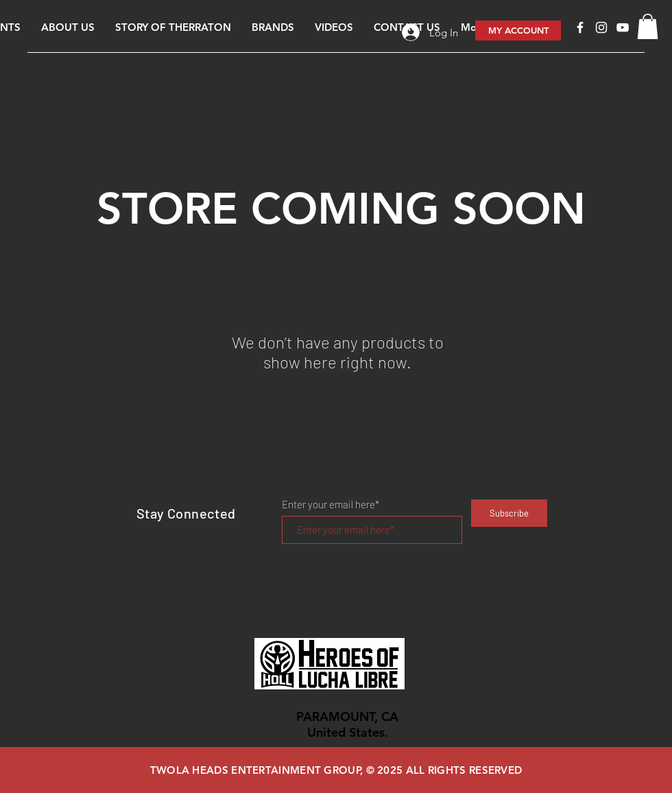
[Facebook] (580, 27)
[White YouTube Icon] (623, 27)
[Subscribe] (509, 513)
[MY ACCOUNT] (518, 31)
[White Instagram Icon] (601, 27)
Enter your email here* (331, 505)
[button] (648, 26)
